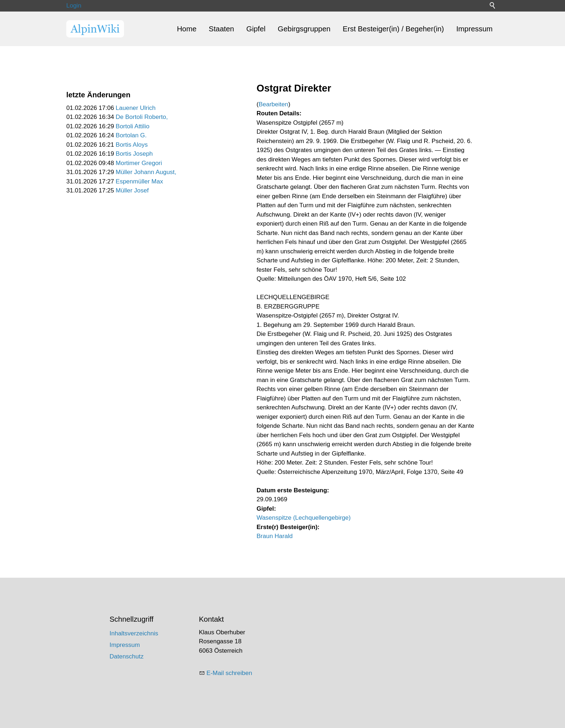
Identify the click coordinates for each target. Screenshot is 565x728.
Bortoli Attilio (133, 126)
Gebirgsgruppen (304, 29)
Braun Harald (275, 536)
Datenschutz (127, 656)
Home (187, 29)
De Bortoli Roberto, (142, 117)
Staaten (221, 29)
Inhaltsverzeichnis (134, 633)
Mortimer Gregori (139, 163)
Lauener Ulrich (136, 108)
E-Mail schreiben (229, 673)
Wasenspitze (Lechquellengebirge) (304, 518)
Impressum (474, 29)
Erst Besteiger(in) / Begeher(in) (393, 29)
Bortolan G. (131, 135)
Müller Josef (132, 190)
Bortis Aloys (132, 145)
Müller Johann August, (146, 172)
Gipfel (256, 29)
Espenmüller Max (139, 181)
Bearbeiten (273, 104)
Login (74, 6)
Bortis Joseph (134, 154)
